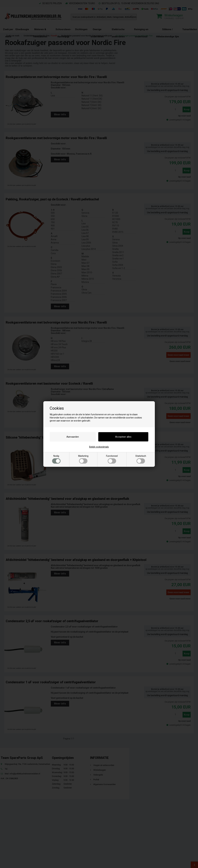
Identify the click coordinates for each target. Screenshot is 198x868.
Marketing (83, 459)
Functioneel (112, 459)
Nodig (56, 459)
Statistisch (141, 459)
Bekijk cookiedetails (99, 447)
